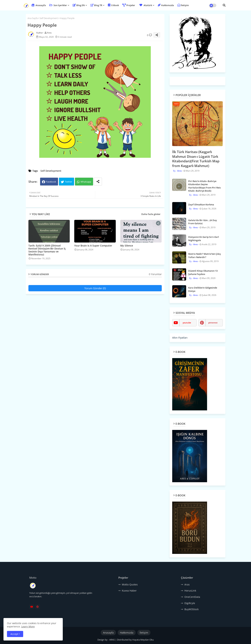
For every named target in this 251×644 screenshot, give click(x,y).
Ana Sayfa (33, 18)
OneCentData (192, 597)
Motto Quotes (130, 584)
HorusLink (190, 591)
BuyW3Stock (191, 609)
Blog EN (79, 5)
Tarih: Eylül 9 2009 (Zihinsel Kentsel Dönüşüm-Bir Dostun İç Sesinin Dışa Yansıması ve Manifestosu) (47, 250)
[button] (224, 5)
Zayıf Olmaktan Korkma (201, 204)
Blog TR (96, 5)
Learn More (28, 626)
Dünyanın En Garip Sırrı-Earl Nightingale (204, 238)
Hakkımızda (166, 5)
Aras (187, 584)
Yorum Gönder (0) (95, 288)
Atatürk (145, 5)
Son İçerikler (58, 5)
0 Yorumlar (155, 274)
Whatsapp (86, 182)
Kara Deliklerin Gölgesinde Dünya (203, 289)
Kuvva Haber (129, 591)
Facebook (51, 182)
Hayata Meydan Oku (143, 640)
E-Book (113, 5)
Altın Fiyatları (180, 338)
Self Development (49, 18)
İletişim (183, 5)
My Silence (127, 246)
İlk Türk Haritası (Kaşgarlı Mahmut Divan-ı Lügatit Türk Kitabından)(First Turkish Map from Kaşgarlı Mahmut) (196, 159)
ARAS (112, 640)
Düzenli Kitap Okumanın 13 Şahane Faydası (203, 272)
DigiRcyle (190, 603)
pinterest (213, 323)
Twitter (69, 182)
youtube (187, 323)
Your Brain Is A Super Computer (93, 246)
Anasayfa (39, 5)
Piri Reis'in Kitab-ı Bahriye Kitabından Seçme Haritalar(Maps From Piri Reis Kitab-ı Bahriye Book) (204, 186)
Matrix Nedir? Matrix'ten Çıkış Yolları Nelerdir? (204, 255)
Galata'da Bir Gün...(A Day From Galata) (203, 222)
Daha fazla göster (151, 214)
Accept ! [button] (15, 634)
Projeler (129, 5)
